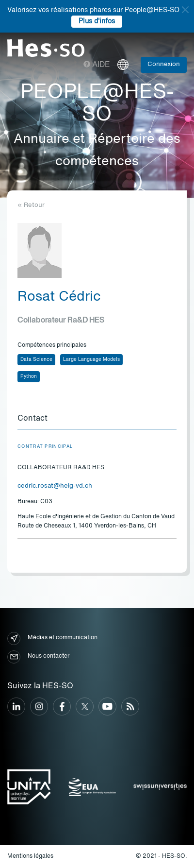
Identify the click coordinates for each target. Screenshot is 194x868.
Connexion (164, 64)
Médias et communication (52, 638)
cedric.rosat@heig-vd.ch (55, 486)
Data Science (36, 359)
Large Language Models (91, 359)
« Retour (31, 205)
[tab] (97, 419)
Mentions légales (30, 856)
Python (29, 376)
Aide (97, 65)
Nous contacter (38, 657)
